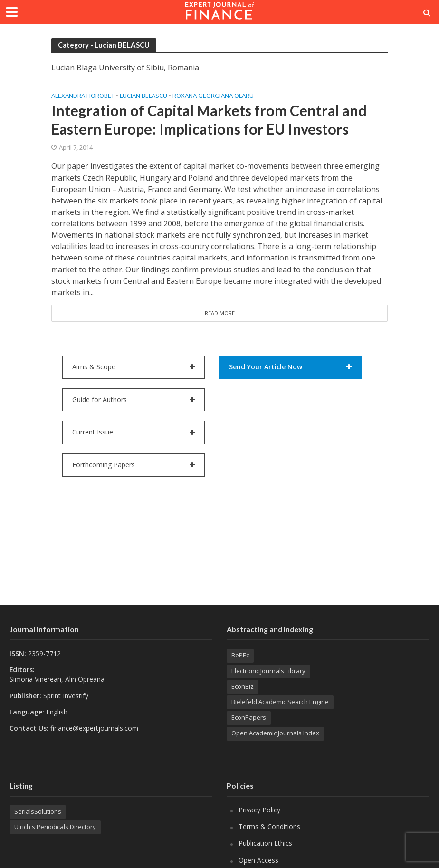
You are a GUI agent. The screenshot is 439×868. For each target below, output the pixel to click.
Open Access (258, 860)
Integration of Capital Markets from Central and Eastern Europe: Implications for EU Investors (209, 120)
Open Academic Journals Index (275, 733)
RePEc (240, 655)
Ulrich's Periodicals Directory (55, 827)
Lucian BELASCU (143, 96)
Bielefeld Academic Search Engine (280, 702)
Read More (220, 313)
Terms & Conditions (269, 826)
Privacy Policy (259, 810)
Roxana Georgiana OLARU (213, 96)
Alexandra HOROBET (83, 96)
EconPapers (249, 717)
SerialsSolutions (38, 811)
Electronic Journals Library (268, 671)
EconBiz (243, 686)
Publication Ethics (265, 843)
